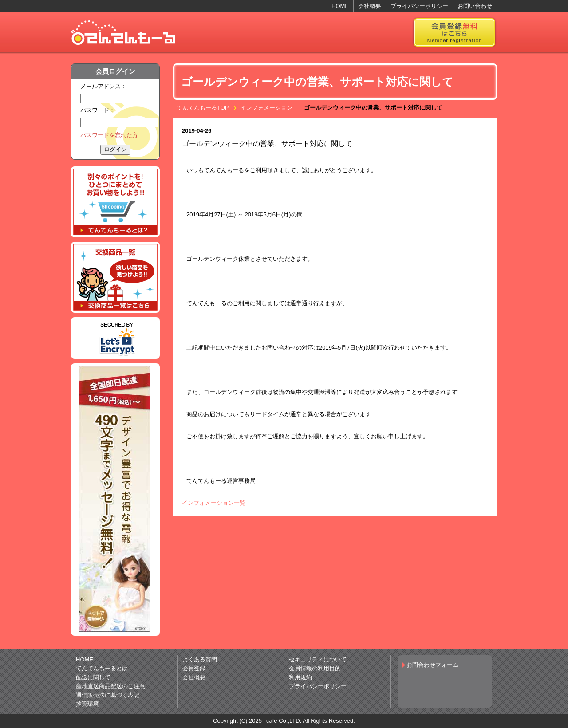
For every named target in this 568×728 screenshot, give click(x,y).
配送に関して (93, 677)
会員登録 (194, 668)
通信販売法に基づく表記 (108, 695)
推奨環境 (87, 704)
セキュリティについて (318, 659)
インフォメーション (266, 108)
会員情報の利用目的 (315, 668)
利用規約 (300, 677)
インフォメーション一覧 (214, 503)
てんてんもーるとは (102, 668)
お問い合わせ (475, 6)
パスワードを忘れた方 (109, 135)
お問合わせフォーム (432, 665)
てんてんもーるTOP (203, 108)
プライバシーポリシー (419, 6)
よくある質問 (200, 659)
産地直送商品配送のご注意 (110, 686)
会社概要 (370, 6)
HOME (340, 6)
